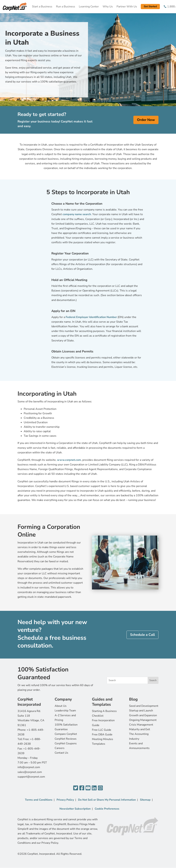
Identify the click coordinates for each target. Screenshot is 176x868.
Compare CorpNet (66, 734)
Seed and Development (144, 706)
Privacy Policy (65, 800)
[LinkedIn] (94, 788)
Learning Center (89, 7)
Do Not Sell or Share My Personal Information (107, 800)
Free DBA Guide (102, 735)
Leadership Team (65, 711)
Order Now (146, 120)
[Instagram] (100, 788)
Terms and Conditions (39, 800)
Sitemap (145, 800)
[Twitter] (76, 788)
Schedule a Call (142, 635)
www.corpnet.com (69, 460)
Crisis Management (141, 725)
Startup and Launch (141, 711)
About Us (61, 706)
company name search (77, 214)
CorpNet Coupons (66, 743)
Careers (60, 748)
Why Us (108, 7)
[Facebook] (82, 788)
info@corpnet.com (29, 767)
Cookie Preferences (107, 809)
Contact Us (61, 753)
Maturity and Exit (140, 729)
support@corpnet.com (31, 777)
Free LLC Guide (102, 730)
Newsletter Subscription (75, 809)
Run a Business (66, 7)
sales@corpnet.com (30, 772)
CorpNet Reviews (66, 739)
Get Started (150, 6)
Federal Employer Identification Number (92, 317)
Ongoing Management (143, 720)
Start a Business (42, 7)
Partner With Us (127, 7)
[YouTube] (88, 788)
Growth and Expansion (143, 715)
